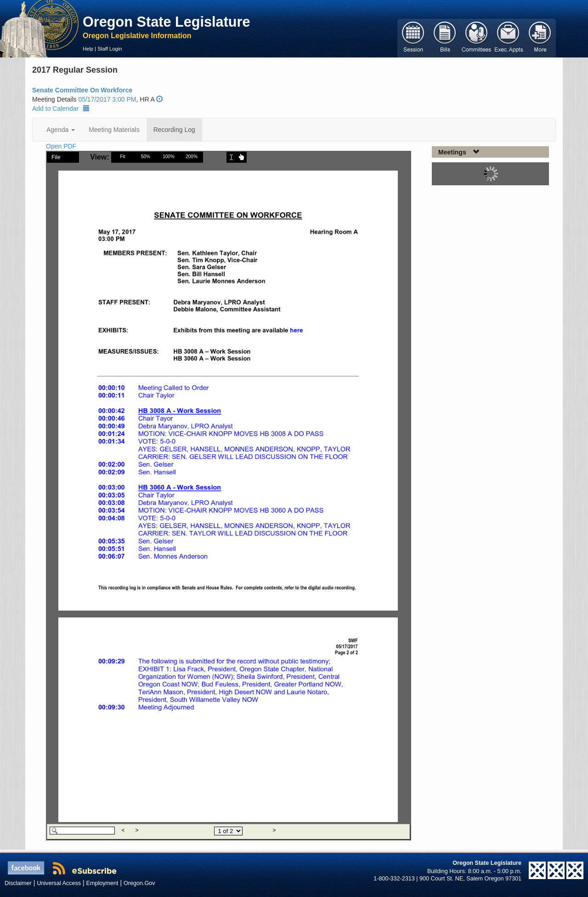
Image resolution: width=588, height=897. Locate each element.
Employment (102, 883)
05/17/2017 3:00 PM (107, 99)
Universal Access (59, 883)
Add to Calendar (61, 109)
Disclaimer (18, 883)
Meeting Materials (114, 130)
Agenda (61, 130)
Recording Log (174, 130)
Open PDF (61, 146)
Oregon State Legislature (167, 22)
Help (88, 49)
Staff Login (110, 49)
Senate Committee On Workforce (82, 90)
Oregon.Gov (139, 883)
